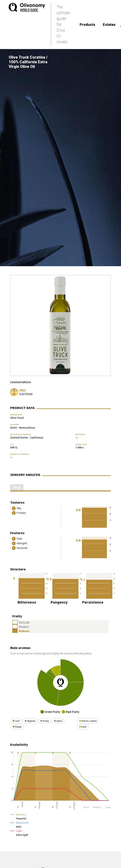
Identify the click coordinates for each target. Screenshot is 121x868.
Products (87, 25)
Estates (109, 25)
